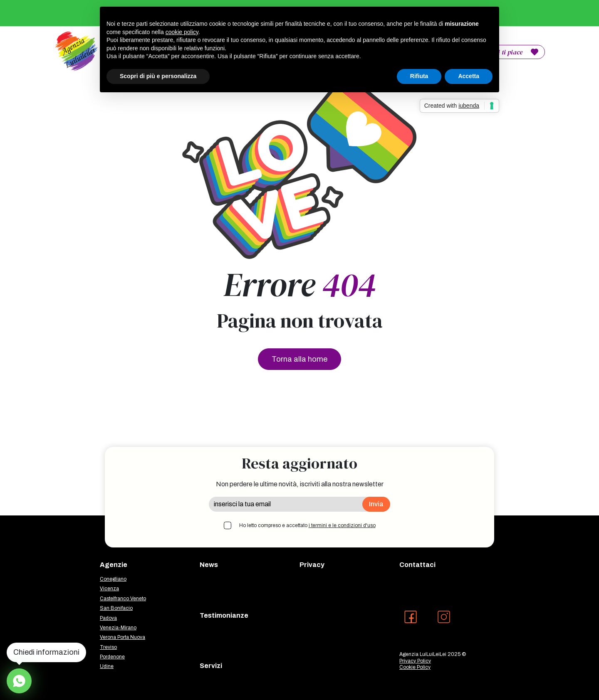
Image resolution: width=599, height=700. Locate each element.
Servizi (211, 666)
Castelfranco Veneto (123, 599)
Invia (376, 504)
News (209, 565)
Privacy (312, 565)
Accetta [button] (469, 76)
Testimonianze (224, 615)
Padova (108, 618)
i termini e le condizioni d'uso (342, 525)
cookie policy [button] (182, 32)
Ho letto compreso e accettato (307, 525)
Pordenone (112, 657)
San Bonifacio (116, 608)
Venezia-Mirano (118, 628)
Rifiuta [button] (419, 76)
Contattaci (417, 565)
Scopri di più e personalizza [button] (158, 76)
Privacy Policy (415, 661)
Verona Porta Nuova (123, 637)
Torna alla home (299, 359)
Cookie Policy (415, 667)
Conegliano (113, 579)
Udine (107, 666)
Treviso (108, 647)
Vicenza (109, 589)
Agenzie (114, 565)
